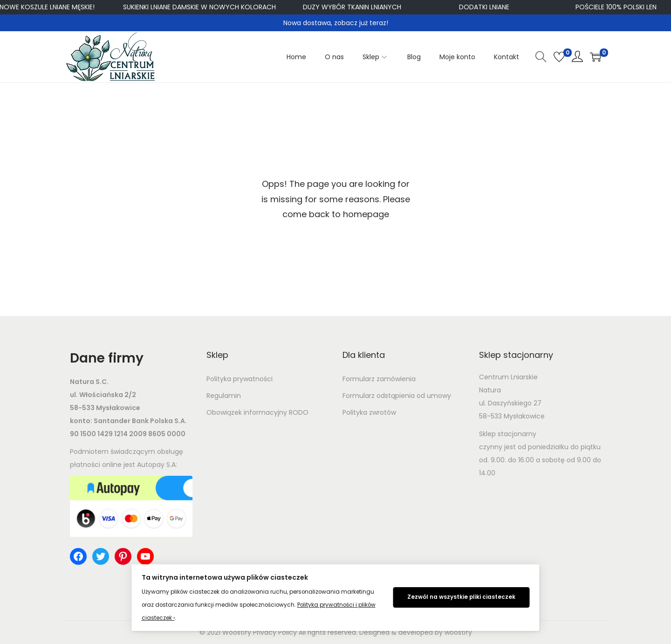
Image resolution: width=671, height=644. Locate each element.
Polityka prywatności (240, 379)
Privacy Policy (275, 632)
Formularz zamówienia (379, 379)
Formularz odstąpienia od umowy (397, 396)
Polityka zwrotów (369, 412)
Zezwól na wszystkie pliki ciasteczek (461, 597)
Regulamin (224, 396)
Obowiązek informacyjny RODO (257, 412)
